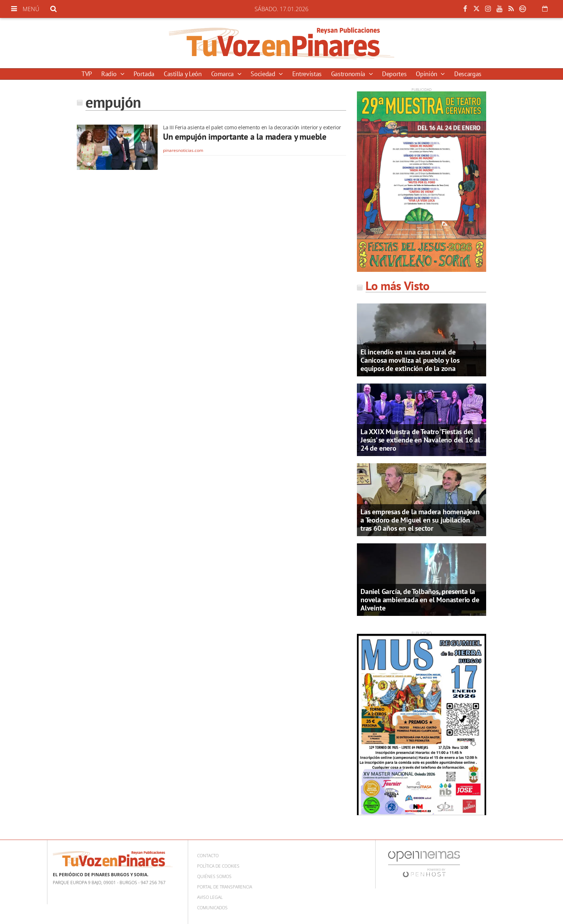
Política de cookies (218, 866)
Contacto (208, 856)
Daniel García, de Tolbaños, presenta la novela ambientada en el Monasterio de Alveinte (420, 600)
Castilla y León (183, 74)
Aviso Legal (210, 897)
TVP (87, 74)
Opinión (427, 74)
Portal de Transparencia (225, 887)
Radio (110, 74)
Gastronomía (349, 74)
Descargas (468, 74)
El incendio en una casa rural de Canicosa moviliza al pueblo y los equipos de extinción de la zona (410, 360)
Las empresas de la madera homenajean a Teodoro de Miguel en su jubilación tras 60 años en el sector (420, 520)
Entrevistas (307, 74)
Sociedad (264, 74)
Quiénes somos (214, 876)
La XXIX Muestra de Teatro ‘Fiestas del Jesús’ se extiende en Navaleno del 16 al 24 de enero (420, 440)
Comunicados (212, 908)
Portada (144, 74)
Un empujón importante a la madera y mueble (245, 137)
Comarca (223, 74)
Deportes (394, 74)
